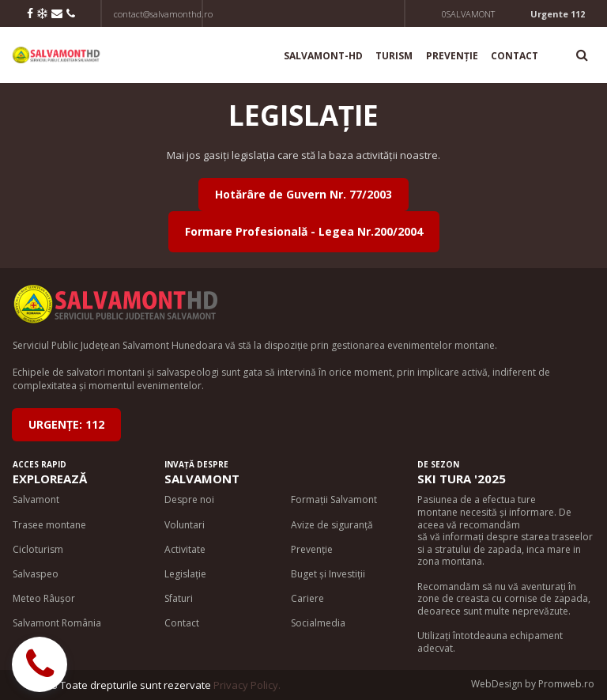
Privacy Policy (246, 685)
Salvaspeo (36, 574)
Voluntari (185, 525)
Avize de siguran (328, 525)
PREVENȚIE (452, 56)
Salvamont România (57, 623)
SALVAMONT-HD (323, 56)
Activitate (185, 549)
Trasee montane (49, 525)
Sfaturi (179, 598)
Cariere (307, 598)
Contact (182, 623)
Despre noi (189, 499)
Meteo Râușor (44, 598)
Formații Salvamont (334, 499)
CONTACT (515, 56)
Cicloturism (38, 549)
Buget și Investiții (328, 574)
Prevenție (312, 549)
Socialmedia (318, 623)
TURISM (394, 56)
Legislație (185, 574)
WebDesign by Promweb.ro (533, 684)
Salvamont (36, 499)
